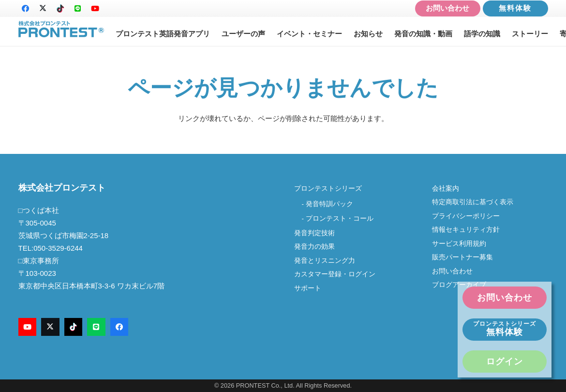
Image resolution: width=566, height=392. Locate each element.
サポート (308, 288)
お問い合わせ (447, 8)
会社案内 (449, 188)
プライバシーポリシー (466, 216)
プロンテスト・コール (340, 219)
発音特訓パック (329, 204)
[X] (43, 9)
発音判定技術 (314, 233)
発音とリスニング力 (325, 261)
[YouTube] (95, 9)
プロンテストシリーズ (328, 188)
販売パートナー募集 (462, 257)
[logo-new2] (61, 29)
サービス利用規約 (459, 244)
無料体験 (515, 8)
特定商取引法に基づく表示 (473, 202)
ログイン (505, 362)
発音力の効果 (314, 247)
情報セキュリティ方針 (466, 230)
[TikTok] (60, 9)
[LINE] (78, 9)
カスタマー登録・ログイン (335, 274)
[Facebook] (26, 9)
